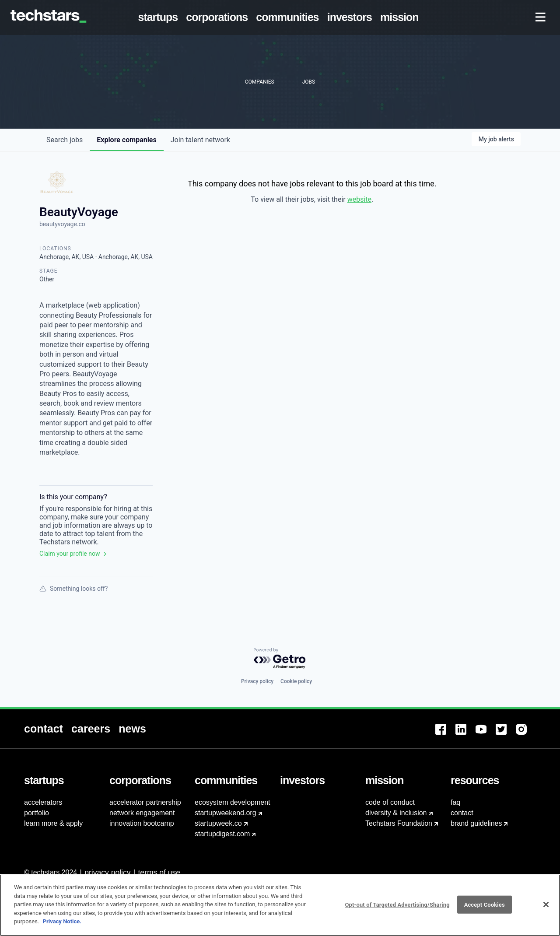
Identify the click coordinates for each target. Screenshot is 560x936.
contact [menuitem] (462, 813)
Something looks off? (73, 589)
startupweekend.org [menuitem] (226, 813)
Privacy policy (257, 681)
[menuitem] (160, 18)
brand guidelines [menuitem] (476, 823)
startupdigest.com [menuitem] (222, 834)
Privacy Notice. (62, 924)
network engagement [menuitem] (142, 813)
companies (126, 140)
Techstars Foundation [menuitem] (399, 823)
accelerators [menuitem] (43, 802)
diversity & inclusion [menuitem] (396, 813)
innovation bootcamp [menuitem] (142, 823)
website (359, 199)
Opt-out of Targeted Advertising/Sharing (397, 907)
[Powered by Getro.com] (280, 659)
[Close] (546, 907)
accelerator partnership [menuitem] (145, 802)
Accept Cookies (485, 907)
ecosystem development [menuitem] (233, 802)
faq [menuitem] (455, 802)
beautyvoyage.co (62, 224)
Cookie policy (296, 681)
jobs (65, 140)
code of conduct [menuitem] (390, 802)
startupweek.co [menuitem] (218, 823)
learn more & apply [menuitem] (53, 823)
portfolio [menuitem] (37, 813)
